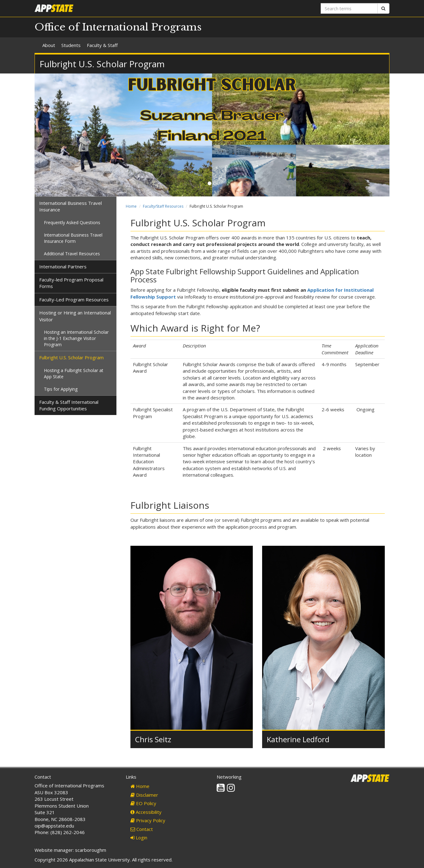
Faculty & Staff (102, 45)
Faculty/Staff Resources (163, 206)
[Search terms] (349, 8)
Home (131, 206)
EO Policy (143, 803)
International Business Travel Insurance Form (73, 238)
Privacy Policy (148, 820)
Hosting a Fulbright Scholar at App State (74, 373)
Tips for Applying (61, 389)
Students (71, 45)
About (49, 45)
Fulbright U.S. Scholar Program (71, 357)
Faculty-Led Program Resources (74, 300)
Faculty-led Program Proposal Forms (71, 283)
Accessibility (146, 812)
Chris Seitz (153, 739)
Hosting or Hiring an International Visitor (75, 316)
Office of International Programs (118, 27)
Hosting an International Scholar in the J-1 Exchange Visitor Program (76, 338)
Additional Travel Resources (72, 254)
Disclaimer (144, 795)
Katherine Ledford (298, 739)
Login (139, 837)
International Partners (63, 267)
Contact (142, 829)
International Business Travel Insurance (71, 206)
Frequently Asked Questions (72, 222)
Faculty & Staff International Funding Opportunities (69, 405)
